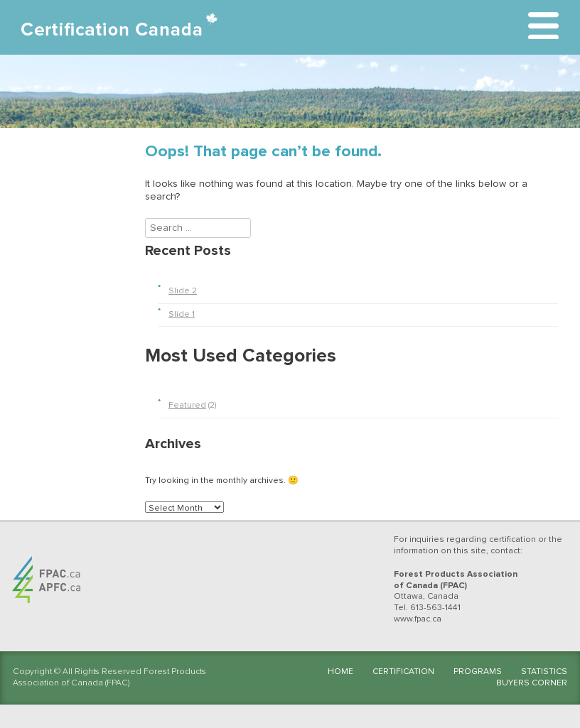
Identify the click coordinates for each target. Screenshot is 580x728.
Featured (187, 406)
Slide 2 (183, 291)
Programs (478, 672)
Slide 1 (182, 315)
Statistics (544, 672)
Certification (403, 672)
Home (340, 672)
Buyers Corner (532, 683)
